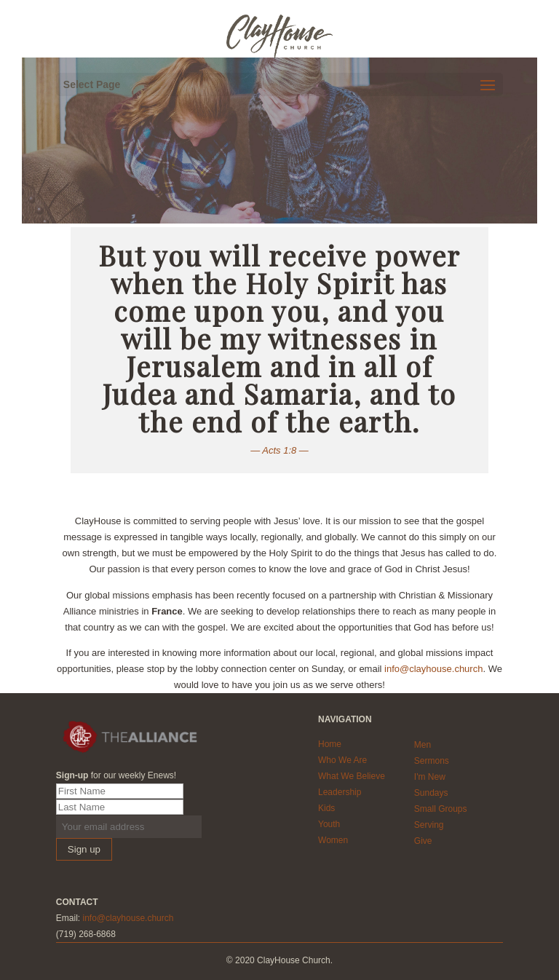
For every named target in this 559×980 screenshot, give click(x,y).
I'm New (430, 777)
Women (333, 840)
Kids (326, 808)
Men (423, 745)
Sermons (432, 761)
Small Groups (441, 809)
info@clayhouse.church (433, 669)
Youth (329, 824)
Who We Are (342, 760)
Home (330, 744)
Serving (429, 825)
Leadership (340, 792)
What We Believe (352, 776)
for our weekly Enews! (116, 775)
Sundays (431, 793)
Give (423, 841)
